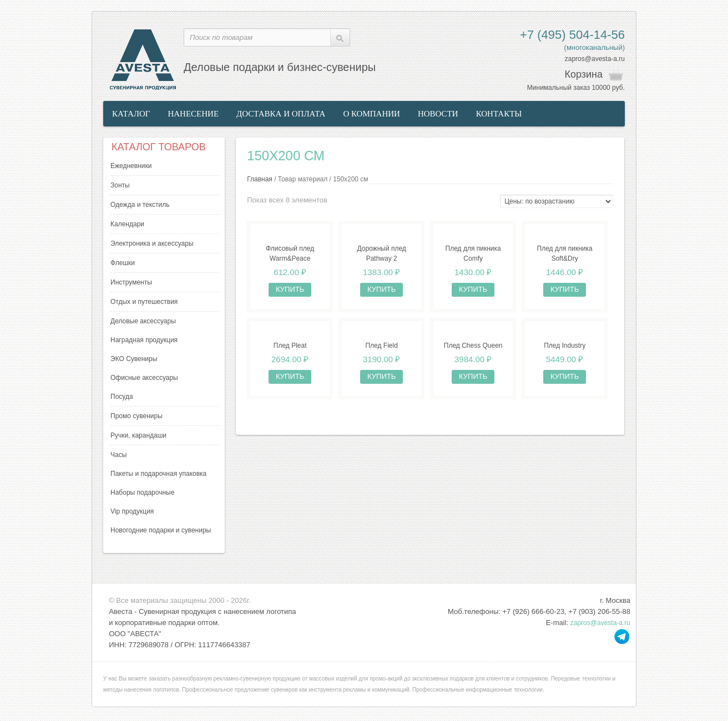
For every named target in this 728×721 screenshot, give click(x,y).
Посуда (122, 397)
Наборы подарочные (142, 492)
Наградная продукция (144, 340)
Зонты (120, 185)
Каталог (131, 114)
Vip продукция (132, 511)
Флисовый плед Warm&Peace (290, 253)
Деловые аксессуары (143, 321)
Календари (127, 224)
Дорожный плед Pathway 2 (381, 253)
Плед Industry (565, 346)
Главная (260, 179)
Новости (438, 114)
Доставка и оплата (281, 114)
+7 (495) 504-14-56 (572, 35)
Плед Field (381, 346)
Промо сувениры (136, 416)
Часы (118, 455)
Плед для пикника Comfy (473, 253)
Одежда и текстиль (140, 205)
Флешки (123, 263)
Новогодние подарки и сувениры (161, 530)
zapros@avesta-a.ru (595, 59)
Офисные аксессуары (144, 378)
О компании (371, 114)
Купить (290, 289)
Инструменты (131, 282)
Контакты (499, 114)
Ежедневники (131, 166)
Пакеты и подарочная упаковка (158, 474)
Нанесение (193, 114)
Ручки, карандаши (138, 435)
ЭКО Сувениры (134, 359)
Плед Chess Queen (473, 346)
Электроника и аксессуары (152, 243)
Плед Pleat (290, 346)
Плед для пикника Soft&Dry (565, 253)
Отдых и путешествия (144, 302)
